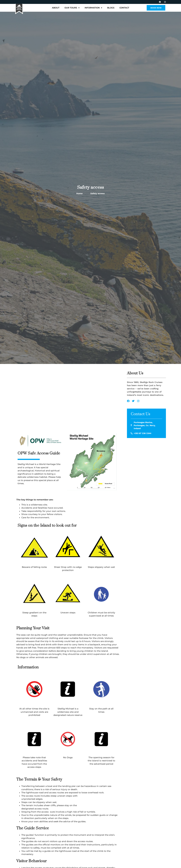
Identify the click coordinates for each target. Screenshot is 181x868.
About (56, 8)
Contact (124, 8)
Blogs (111, 8)
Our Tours (72, 8)
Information (93, 8)
